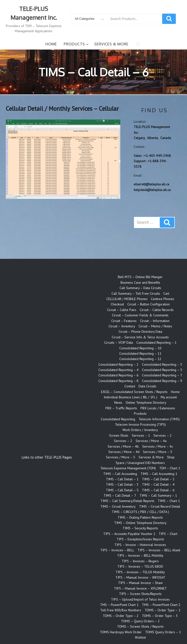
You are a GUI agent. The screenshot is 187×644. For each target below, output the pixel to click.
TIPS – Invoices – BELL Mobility (140, 555)
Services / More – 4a (151, 441)
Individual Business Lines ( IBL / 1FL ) (131, 397)
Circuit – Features (124, 321)
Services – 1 (141, 435)
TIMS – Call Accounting (120, 474)
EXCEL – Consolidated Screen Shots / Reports (134, 392)
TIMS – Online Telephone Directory (140, 523)
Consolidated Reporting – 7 (162, 375)
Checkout (117, 304)
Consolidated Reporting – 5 (162, 370)
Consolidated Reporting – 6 (118, 375)
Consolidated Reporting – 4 (118, 370)
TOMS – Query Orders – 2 (140, 621)
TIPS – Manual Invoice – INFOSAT (140, 577)
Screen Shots (119, 435)
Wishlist (140, 637)
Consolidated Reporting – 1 (156, 342)
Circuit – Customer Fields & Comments (140, 315)
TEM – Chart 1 (170, 468)
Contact (130, 386)
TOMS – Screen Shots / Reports (140, 626)
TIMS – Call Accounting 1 (159, 474)
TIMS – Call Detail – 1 (122, 479)
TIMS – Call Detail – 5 (122, 490)
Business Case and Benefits (140, 282)
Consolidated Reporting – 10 (140, 348)
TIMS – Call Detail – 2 (158, 479)
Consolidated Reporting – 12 (140, 359)
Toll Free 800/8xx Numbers (121, 610)
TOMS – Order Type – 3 (160, 616)
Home (51, 44)
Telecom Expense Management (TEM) (128, 468)
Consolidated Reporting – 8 (118, 381)
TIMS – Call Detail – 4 (158, 484)
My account (169, 397)
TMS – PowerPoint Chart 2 (161, 605)
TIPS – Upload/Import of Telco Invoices (140, 599)
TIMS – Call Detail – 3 (122, 484)
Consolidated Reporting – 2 (118, 364)
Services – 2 (163, 435)
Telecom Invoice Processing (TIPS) (140, 424)
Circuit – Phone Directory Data (140, 332)
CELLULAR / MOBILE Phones (127, 299)
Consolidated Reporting (118, 419)
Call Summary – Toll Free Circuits (136, 293)
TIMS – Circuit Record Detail (160, 506)
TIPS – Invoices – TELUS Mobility (140, 572)
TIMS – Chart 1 (169, 501)
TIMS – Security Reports (140, 528)
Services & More (111, 44)
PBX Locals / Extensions (158, 408)
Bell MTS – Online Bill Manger (140, 277)
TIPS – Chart (168, 534)
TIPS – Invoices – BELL (117, 550)
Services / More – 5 (158, 452)
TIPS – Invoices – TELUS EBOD (140, 566)
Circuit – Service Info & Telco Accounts (140, 337)
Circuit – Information (155, 321)
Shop (171, 457)
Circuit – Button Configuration (149, 304)
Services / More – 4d (124, 452)
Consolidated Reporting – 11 (140, 353)
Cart (166, 293)
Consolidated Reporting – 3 (162, 364)
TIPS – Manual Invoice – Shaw (140, 583)
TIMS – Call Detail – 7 (120, 495)
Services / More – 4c (158, 446)
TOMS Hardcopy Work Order (121, 632)
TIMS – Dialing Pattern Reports (140, 517)
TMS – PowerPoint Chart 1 (119, 605)
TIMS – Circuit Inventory (118, 506)
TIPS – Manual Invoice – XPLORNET (140, 588)
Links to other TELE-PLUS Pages (47, 457)
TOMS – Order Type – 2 (121, 616)
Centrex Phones (163, 299)
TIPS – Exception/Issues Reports (140, 539)
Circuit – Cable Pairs (122, 310)
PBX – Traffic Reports (121, 408)
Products (76, 44)
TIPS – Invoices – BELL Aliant (159, 550)
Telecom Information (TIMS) (159, 419)
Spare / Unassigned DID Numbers (140, 463)
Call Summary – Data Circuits (140, 288)
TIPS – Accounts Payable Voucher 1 (129, 534)
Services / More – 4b (123, 446)
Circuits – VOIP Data (119, 342)
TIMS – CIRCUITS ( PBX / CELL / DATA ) (140, 512)
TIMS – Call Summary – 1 (158, 495)
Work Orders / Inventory (140, 430)
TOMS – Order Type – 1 (163, 610)
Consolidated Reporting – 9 (162, 381)
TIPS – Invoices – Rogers (140, 561)
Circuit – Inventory (122, 326)
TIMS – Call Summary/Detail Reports (127, 501)
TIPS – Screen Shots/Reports (140, 594)
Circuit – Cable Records (157, 310)
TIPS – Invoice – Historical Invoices (140, 545)
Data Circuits (147, 386)
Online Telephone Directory (146, 402)
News (118, 402)
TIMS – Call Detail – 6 (158, 490)
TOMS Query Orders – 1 (163, 632)
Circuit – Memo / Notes (155, 326)
